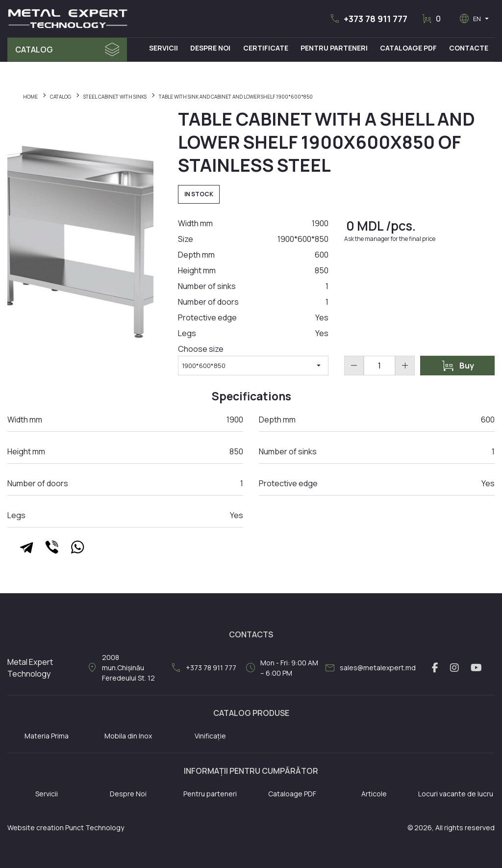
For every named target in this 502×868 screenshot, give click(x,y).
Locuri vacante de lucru (456, 794)
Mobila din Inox (128, 736)
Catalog (34, 50)
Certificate (266, 48)
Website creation (36, 828)
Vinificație (210, 736)
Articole (374, 794)
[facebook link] (435, 668)
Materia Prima (47, 736)
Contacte (469, 48)
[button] (368, 19)
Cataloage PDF (409, 48)
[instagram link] (454, 668)
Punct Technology (95, 828)
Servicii (164, 48)
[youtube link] (476, 668)
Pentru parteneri (210, 794)
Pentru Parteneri (335, 48)
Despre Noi (211, 48)
